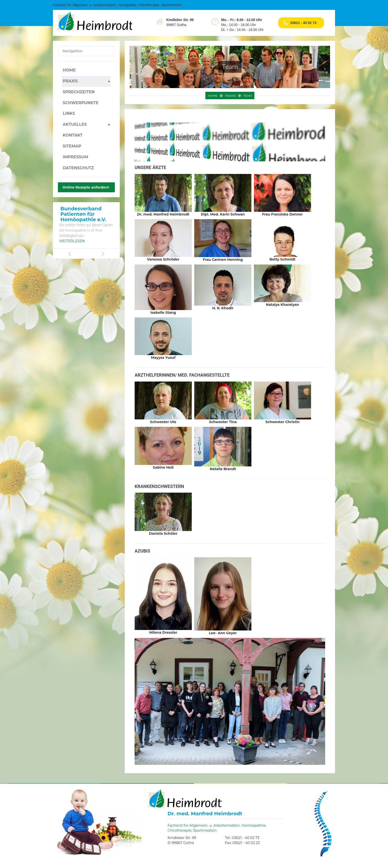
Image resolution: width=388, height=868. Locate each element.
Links (69, 113)
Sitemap (72, 146)
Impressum (75, 157)
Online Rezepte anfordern (86, 187)
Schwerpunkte (80, 103)
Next (103, 254)
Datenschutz (78, 168)
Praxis (70, 81)
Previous (70, 254)
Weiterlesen (72, 241)
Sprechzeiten (79, 92)
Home (69, 70)
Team (248, 96)
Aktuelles (75, 124)
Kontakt (73, 135)
